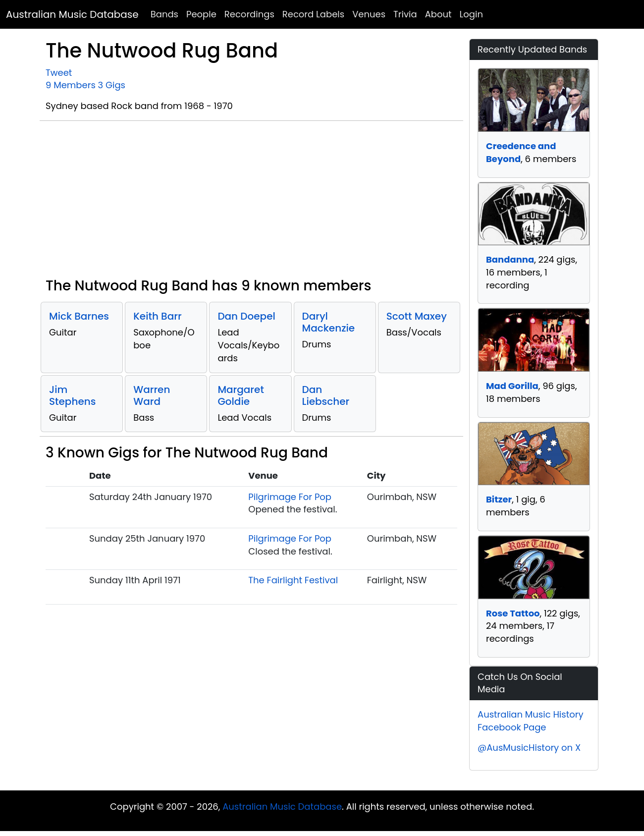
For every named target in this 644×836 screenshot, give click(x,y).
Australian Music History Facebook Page (531, 721)
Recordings (249, 14)
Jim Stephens (72, 395)
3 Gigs (112, 85)
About (438, 14)
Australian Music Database (72, 14)
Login (471, 14)
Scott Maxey (417, 316)
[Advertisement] (251, 203)
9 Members (71, 85)
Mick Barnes (79, 316)
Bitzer (499, 499)
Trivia (405, 14)
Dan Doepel (246, 316)
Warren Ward (152, 395)
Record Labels (313, 14)
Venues (369, 14)
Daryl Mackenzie (329, 322)
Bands (164, 14)
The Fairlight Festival (293, 580)
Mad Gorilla (512, 386)
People (201, 14)
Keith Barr (157, 316)
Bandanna (510, 259)
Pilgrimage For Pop (290, 497)
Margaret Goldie (241, 395)
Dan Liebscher (326, 395)
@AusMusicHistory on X (529, 748)
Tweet (59, 73)
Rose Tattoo (513, 613)
